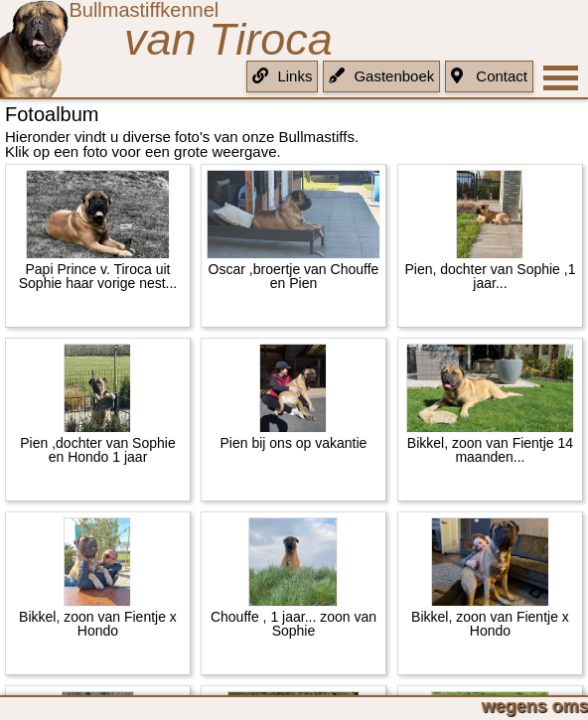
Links (282, 76)
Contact (489, 76)
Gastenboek (381, 76)
